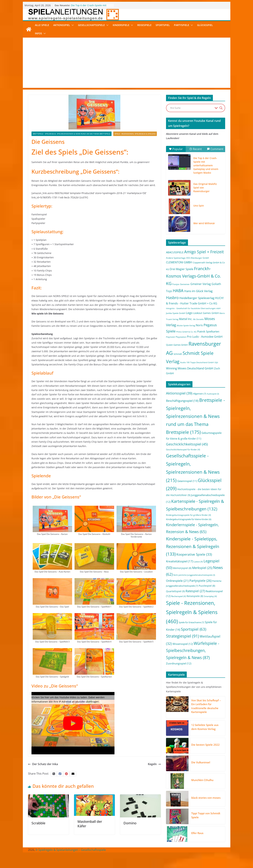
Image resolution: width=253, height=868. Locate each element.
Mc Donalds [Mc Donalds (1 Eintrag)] (198, 319)
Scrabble (38, 823)
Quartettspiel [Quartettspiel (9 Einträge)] (175, 591)
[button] (72, 25)
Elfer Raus (197, 833)
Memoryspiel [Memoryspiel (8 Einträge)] (182, 568)
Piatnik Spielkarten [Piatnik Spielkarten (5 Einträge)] (208, 331)
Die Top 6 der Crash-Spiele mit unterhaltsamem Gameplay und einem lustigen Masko (206, 165)
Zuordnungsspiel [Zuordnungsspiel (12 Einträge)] (179, 663)
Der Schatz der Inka (43, 764)
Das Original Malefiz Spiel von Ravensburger (205, 188)
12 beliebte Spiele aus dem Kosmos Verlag (205, 727)
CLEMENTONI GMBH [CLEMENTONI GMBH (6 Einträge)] (179, 262)
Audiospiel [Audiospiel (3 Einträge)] (213, 394)
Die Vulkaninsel (201, 762)
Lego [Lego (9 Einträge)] (189, 313)
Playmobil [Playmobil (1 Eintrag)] (171, 337)
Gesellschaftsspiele (91, 25)
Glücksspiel (205, 25)
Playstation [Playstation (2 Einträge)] (181, 337)
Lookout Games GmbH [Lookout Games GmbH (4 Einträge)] (206, 313)
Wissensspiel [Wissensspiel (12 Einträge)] (183, 644)
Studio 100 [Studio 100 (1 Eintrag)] (185, 362)
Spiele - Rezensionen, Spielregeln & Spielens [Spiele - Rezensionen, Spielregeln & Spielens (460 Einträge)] (192, 612)
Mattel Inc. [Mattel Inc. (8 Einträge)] (186, 319)
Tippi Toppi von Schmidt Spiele (206, 815)
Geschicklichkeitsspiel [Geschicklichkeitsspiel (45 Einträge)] (187, 444)
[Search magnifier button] (221, 108)
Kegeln (154, 764)
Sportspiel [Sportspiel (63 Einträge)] (194, 629)
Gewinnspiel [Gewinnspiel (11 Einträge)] (187, 481)
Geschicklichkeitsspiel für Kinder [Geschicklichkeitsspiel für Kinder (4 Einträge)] (183, 450)
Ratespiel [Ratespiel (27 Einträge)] (195, 591)
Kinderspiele (121, 25)
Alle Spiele (42, 25)
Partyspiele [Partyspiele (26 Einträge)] (200, 581)
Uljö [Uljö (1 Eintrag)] (216, 362)
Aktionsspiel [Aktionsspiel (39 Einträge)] (179, 393)
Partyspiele (182, 25)
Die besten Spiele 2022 (205, 745)
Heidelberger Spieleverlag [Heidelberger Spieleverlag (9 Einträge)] (197, 298)
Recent (196, 149)
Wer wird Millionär (204, 223)
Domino (130, 823)
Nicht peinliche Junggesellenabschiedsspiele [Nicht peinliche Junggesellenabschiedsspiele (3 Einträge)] (194, 575)
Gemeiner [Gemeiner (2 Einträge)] (185, 284)
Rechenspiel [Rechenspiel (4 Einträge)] (179, 596)
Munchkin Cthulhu (202, 780)
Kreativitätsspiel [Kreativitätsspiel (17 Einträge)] (180, 561)
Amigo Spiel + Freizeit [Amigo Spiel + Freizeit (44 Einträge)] (204, 252)
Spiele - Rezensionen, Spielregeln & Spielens (135, 134)
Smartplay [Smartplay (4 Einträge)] (210, 596)
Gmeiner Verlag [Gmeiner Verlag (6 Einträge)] (201, 284)
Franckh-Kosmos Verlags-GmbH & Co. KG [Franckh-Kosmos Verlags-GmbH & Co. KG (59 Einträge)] (193, 276)
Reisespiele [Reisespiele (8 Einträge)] (195, 596)
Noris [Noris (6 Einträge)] (199, 325)
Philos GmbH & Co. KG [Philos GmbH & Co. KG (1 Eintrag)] (186, 332)
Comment (215, 149)
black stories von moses (206, 798)
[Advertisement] (127, 64)
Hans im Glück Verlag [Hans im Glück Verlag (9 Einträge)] (198, 291)
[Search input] (192, 108)
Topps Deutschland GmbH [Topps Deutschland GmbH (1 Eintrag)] (202, 362)
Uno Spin (199, 206)
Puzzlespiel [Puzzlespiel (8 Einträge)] (207, 586)
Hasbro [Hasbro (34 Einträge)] (172, 298)
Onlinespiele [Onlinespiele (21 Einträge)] (177, 581)
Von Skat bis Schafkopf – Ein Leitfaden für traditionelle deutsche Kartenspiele (206, 706)
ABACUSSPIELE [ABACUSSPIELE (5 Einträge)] (175, 252)
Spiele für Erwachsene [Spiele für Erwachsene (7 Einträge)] (191, 622)
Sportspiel (163, 25)
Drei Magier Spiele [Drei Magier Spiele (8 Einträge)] (181, 269)
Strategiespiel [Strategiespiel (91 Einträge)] (183, 636)
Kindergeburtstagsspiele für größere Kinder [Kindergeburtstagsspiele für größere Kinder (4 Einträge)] (188, 515)
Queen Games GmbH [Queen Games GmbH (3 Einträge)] (177, 345)
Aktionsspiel (62, 25)
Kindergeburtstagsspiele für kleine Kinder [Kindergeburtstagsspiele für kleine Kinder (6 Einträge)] (189, 519)
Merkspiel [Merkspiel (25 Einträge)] (202, 568)
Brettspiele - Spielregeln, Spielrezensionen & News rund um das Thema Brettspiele (72, 134)
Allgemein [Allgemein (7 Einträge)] (200, 394)
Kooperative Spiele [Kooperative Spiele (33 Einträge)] (194, 554)
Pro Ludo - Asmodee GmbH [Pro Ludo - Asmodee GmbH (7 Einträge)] (205, 337)
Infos (38, 33)
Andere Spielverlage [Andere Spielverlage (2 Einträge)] (176, 258)
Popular (176, 149)
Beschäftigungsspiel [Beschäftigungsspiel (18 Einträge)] (182, 401)
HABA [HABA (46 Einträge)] (178, 291)
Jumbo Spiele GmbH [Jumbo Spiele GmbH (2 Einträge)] (176, 313)
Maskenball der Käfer (90, 824)
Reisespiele (144, 25)
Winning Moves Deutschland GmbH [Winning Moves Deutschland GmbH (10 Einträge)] (190, 368)
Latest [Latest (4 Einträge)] (198, 562)
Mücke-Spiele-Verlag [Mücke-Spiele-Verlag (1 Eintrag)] (186, 326)
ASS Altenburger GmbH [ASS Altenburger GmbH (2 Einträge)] (198, 258)
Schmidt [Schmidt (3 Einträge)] (178, 354)
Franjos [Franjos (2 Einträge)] (176, 284)
